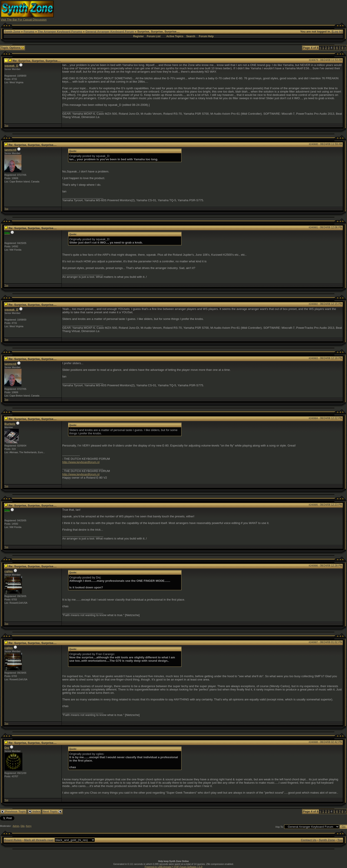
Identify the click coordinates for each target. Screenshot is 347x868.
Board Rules (13, 840)
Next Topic (52, 811)
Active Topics (175, 36)
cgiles (9, 571)
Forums (29, 32)
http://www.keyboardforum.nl (81, 462)
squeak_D (11, 66)
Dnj (7, 748)
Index (34, 811)
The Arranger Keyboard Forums (60, 32)
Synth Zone (12, 32)
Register (139, 36)
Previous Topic (13, 811)
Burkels (10, 424)
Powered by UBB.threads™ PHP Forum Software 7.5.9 (173, 867)
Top (6, 126)
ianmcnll (10, 150)
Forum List (154, 36)
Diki (23, 826)
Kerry (29, 826)
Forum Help (206, 36)
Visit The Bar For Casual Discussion (24, 20)
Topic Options (13, 48)
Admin (16, 826)
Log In (337, 32)
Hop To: (280, 827)
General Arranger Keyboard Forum (110, 32)
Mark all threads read (39, 840)
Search (191, 36)
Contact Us (308, 840)
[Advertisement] (260, 11)
